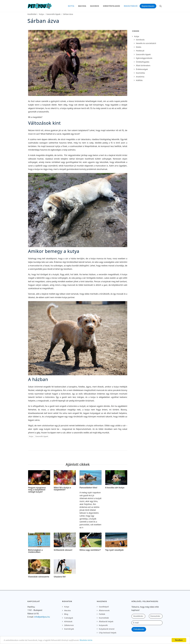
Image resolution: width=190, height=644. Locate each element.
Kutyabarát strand (107, 629)
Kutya (41, 14)
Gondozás (140, 40)
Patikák (102, 614)
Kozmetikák (104, 618)
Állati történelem (143, 65)
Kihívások (68, 621)
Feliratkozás (139, 629)
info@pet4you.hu (42, 617)
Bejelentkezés (148, 6)
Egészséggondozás (144, 58)
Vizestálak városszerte (39, 577)
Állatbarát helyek (106, 621)
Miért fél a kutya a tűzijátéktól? (62, 489)
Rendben (179, 640)
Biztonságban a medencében (35, 551)
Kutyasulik (103, 625)
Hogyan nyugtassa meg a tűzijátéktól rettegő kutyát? (37, 490)
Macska (67, 610)
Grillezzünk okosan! (63, 550)
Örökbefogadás (143, 62)
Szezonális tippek (53, 14)
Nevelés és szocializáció (146, 43)
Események (69, 629)
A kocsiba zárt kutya (115, 488)
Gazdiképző (104, 607)
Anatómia (140, 77)
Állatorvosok (104, 610)
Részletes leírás (86, 640)
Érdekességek (142, 69)
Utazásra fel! (60, 577)
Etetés (139, 47)
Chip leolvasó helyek (108, 633)
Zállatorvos (69, 625)
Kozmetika (140, 73)
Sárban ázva (68, 14)
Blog (66, 614)
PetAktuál (140, 51)
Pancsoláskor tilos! (88, 488)
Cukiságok (69, 618)
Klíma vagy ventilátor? (90, 550)
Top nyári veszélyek (114, 550)
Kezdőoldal (32, 14)
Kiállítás (139, 80)
